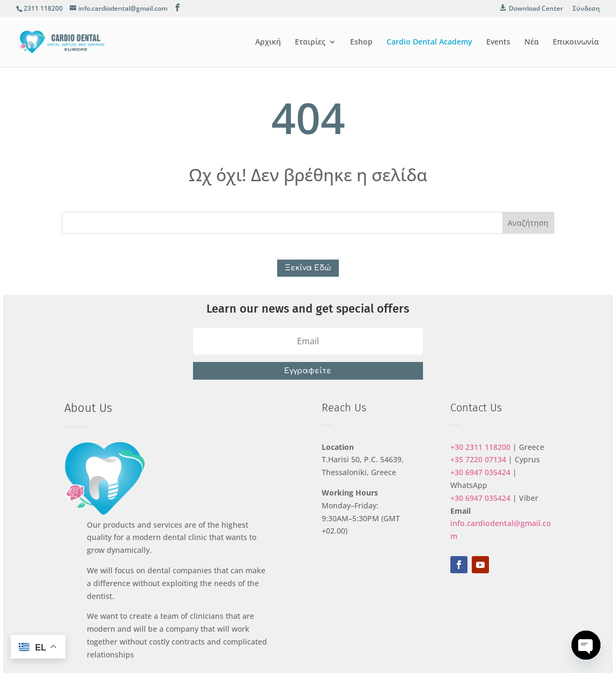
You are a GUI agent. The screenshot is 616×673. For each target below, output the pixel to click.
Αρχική (268, 42)
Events (498, 42)
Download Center (536, 9)
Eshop (361, 42)
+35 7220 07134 (478, 459)
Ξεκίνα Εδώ (308, 268)
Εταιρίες (310, 42)
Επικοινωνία (576, 42)
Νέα (532, 42)
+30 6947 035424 (480, 472)
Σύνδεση (586, 9)
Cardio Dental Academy (429, 42)
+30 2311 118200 (480, 447)
